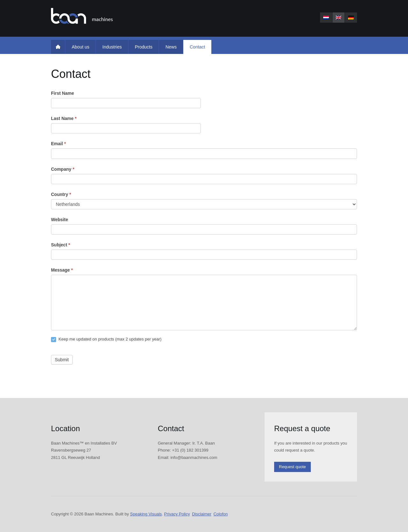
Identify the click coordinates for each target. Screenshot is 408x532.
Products (144, 47)
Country (61, 194)
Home (58, 47)
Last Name (64, 118)
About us (80, 47)
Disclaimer (202, 514)
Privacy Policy (177, 514)
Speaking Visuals (146, 514)
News (171, 47)
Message (62, 270)
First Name (62, 93)
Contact (197, 47)
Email (58, 144)
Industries (112, 47)
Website (59, 220)
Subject (61, 245)
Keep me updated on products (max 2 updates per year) (106, 339)
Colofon (221, 514)
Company (63, 169)
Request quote (292, 467)
